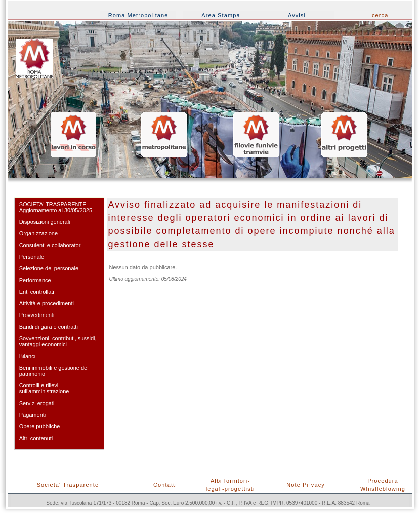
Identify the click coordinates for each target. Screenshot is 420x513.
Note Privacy (306, 485)
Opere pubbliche (40, 426)
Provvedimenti (37, 315)
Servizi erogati (37, 403)
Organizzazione (38, 233)
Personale (32, 257)
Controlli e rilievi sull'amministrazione (44, 388)
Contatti (165, 485)
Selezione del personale (49, 268)
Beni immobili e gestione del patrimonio (54, 371)
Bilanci (27, 356)
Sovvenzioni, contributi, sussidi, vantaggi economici (58, 341)
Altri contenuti (36, 438)
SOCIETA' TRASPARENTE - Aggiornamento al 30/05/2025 (56, 207)
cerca (380, 15)
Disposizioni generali (45, 222)
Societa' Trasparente (68, 485)
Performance (35, 280)
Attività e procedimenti (47, 303)
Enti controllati (37, 292)
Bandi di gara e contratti (49, 327)
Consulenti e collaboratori (51, 245)
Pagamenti (33, 415)
